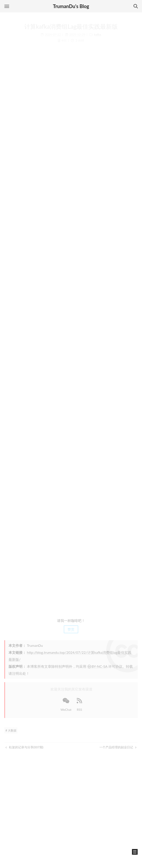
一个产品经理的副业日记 (118, 747)
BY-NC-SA (97, 666)
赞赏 (71, 629)
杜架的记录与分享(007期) (24, 747)
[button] (7, 6)
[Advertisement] (71, 580)
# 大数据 (11, 730)
